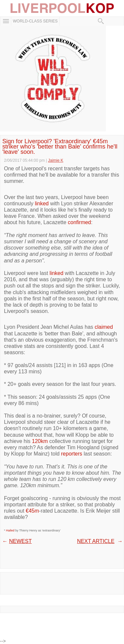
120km (40, 441)
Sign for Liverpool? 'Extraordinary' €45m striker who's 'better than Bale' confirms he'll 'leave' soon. (60, 147)
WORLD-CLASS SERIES (35, 21)
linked (42, 203)
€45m (32, 511)
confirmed (79, 222)
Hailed (10, 530)
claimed (104, 327)
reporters (72, 454)
